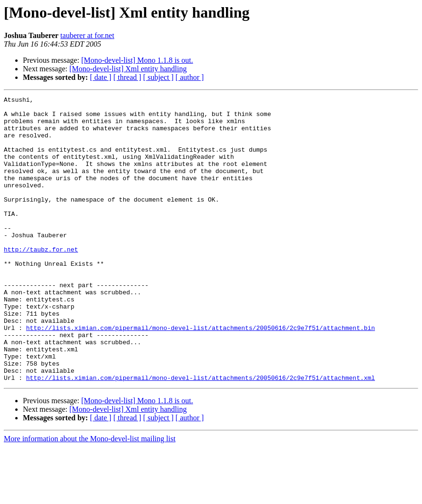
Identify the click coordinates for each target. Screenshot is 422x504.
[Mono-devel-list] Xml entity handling (128, 69)
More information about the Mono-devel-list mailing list (90, 496)
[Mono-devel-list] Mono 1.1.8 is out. (137, 60)
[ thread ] (127, 77)
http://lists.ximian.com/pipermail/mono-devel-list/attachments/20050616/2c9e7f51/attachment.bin (201, 375)
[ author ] (190, 77)
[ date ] (101, 77)
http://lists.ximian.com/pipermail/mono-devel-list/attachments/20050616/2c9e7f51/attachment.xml (201, 435)
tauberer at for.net (87, 35)
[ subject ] (158, 77)
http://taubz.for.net (41, 281)
